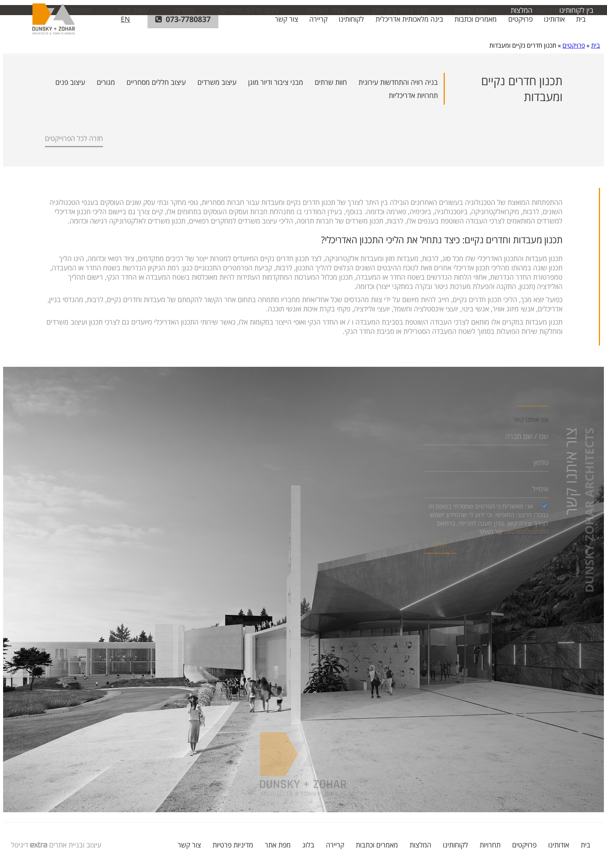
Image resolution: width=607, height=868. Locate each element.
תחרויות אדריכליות (413, 95)
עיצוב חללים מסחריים (156, 82)
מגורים (106, 82)
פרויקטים (520, 19)
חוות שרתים (331, 82)
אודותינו (554, 19)
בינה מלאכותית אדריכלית (409, 19)
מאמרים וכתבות (476, 19)
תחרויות (490, 845)
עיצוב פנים (70, 82)
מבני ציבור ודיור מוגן (276, 82)
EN (125, 19)
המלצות (420, 845)
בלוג (308, 845)
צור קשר (286, 19)
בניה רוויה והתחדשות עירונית (398, 82)
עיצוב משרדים (217, 82)
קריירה (318, 19)
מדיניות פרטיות (233, 845)
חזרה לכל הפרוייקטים (74, 138)
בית (581, 19)
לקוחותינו (351, 19)
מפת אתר (278, 845)
